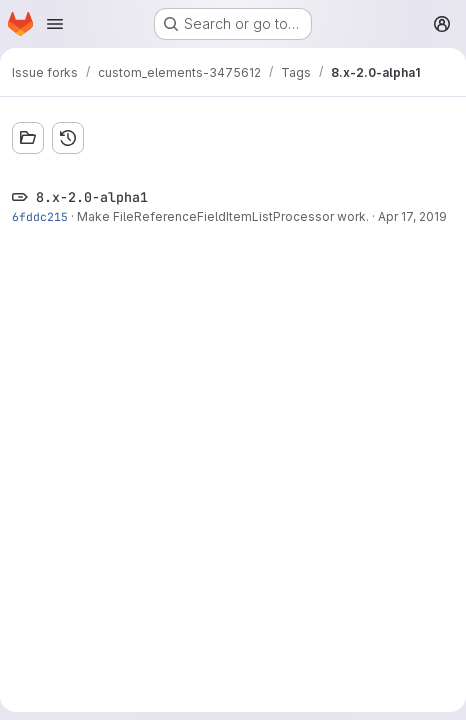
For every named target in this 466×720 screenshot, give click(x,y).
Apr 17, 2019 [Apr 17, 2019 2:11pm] (412, 216)
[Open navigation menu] (55, 24)
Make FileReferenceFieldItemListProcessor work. (223, 216)
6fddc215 (40, 216)
